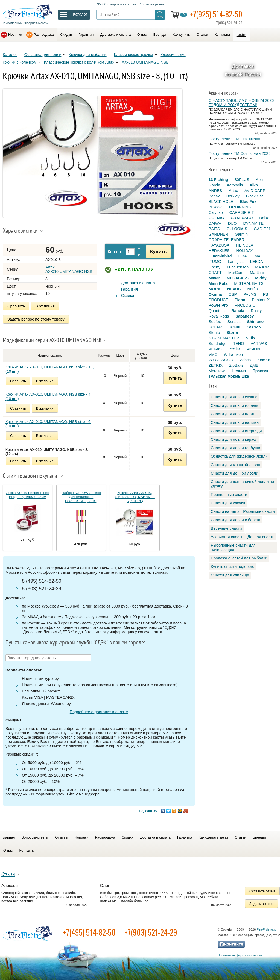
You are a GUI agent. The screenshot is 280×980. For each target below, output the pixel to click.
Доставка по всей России (243, 70)
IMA (257, 256)
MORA (215, 289)
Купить (158, 251)
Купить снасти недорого (233, 567)
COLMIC (216, 218)
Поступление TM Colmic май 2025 (240, 153)
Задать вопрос (261, 904)
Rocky (256, 311)
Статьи (202, 35)
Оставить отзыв (262, 891)
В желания (45, 306)
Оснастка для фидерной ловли (239, 456)
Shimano (256, 322)
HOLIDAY (245, 251)
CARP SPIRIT (242, 212)
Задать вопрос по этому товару (36, 319)
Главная (8, 837)
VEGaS (215, 349)
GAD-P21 (262, 229)
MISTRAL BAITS (249, 283)
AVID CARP (255, 191)
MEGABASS (237, 278)
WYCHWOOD (221, 360)
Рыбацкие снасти (259, 511)
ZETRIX (216, 365)
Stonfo (214, 333)
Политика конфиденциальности (240, 955)
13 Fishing (218, 180)
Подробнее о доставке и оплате (99, 712)
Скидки (66, 35)
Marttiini (257, 273)
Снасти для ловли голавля (235, 405)
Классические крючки (134, 55)
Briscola (216, 207)
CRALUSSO (242, 218)
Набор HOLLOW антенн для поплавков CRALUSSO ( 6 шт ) (81, 497)
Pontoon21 (261, 300)
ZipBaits (236, 365)
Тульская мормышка (229, 376)
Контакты (222, 35)
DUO (232, 223)
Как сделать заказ (214, 837)
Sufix (251, 338)
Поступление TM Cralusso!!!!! (235, 139)
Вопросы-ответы (35, 837)
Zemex (264, 360)
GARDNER (218, 234)
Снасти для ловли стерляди (236, 431)
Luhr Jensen (238, 267)
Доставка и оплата (115, 35)
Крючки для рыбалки (87, 55)
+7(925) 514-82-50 (216, 14)
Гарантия (86, 35)
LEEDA (257, 262)
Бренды (160, 35)
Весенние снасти (226, 528)
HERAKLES (219, 251)
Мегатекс (217, 371)
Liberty (215, 267)
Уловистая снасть (227, 537)
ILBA (243, 256)
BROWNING (240, 207)
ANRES (215, 191)
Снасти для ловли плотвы (235, 414)
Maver (214, 278)
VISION (253, 349)
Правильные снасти (229, 495)
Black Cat (255, 196)
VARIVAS (259, 344)
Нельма (239, 371)
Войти (241, 35)
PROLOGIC (245, 305)
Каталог (10, 55)
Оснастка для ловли (43, 55)
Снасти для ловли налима (235, 422)
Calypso (216, 212)
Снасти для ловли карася (234, 439)
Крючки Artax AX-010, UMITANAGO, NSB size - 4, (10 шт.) (49, 396)
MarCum (236, 273)
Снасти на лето (225, 511)
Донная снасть (261, 537)
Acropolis (235, 185)
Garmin (241, 234)
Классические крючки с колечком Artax (79, 62)
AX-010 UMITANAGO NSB (145, 62)
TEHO (238, 344)
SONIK (235, 327)
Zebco (245, 360)
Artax (233, 191)
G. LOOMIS (237, 229)
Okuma (215, 294)
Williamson (234, 354)
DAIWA (215, 223)
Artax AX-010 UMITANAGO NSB (69, 269)
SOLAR (215, 327)
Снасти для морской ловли (236, 465)
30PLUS (242, 180)
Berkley (233, 196)
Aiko (254, 185)
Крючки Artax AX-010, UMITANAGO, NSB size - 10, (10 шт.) (50, 369)
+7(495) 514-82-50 (89, 932)
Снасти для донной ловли (234, 473)
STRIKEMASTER (224, 338)
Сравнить (16, 306)
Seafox (215, 322)
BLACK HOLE (221, 202)
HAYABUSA (219, 245)
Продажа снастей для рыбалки (239, 558)
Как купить (181, 35)
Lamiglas (236, 262)
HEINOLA (245, 245)
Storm (232, 333)
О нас (142, 35)
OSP (233, 294)
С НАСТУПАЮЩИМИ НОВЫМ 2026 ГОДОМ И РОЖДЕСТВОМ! (241, 103)
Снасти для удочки (228, 503)
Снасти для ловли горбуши (236, 448)
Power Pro (218, 305)
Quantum (217, 311)
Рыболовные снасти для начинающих (233, 547)
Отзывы (61, 837)
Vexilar (234, 349)
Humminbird (220, 256)
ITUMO (215, 262)
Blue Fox (248, 202)
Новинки (15, 35)
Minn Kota (218, 283)
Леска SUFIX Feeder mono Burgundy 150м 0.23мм (28, 495)
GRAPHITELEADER (227, 240)
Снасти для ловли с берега (236, 520)
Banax (214, 196)
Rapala (238, 311)
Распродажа (44, 35)
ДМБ (254, 365)
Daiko (264, 218)
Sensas (234, 322)
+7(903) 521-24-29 (151, 932)
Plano (240, 300)
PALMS (250, 294)
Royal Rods (219, 316)
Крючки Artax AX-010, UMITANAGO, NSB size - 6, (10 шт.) (49, 424)
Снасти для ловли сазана (234, 397)
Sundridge (218, 344)
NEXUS (234, 289)
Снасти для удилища (230, 575)
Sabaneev (245, 316)
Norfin (252, 289)
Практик (260, 371)
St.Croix (254, 327)
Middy (261, 278)
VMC (213, 354)
